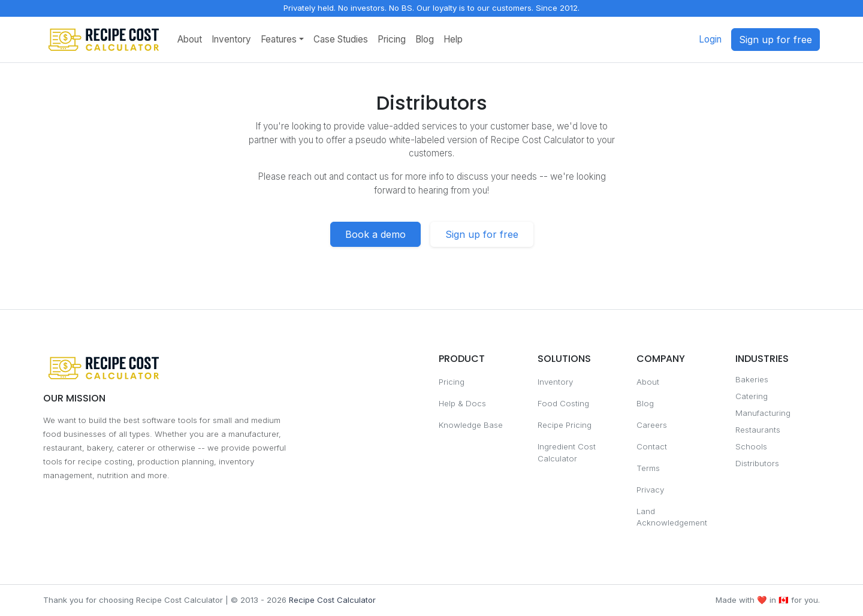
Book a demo (375, 234)
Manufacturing (763, 413)
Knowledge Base (471, 425)
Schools (751, 446)
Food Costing (563, 403)
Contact (652, 446)
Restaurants (758, 430)
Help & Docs (462, 403)
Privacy (650, 490)
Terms (648, 468)
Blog (425, 39)
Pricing (392, 39)
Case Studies (341, 39)
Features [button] (279, 39)
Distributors (757, 463)
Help (453, 39)
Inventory (231, 39)
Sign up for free (776, 40)
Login (710, 39)
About (190, 39)
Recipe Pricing (565, 425)
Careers (652, 425)
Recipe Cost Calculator (332, 600)
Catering (752, 396)
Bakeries (752, 379)
